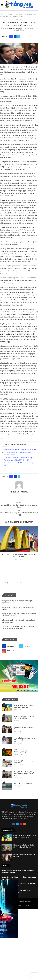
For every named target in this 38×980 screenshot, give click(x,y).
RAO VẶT (19, 905)
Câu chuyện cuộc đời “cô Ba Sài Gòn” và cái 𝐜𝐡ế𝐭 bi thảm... (24, 846)
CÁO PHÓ (28, 905)
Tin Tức (10, 14)
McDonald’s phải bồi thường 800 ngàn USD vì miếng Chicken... (19, 556)
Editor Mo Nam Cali (15, 28)
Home (2, 14)
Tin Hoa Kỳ (19, 14)
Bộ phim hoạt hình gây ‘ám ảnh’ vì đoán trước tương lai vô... (25, 836)
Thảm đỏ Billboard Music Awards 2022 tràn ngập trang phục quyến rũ (25, 740)
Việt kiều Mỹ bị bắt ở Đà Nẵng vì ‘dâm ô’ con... (24, 762)
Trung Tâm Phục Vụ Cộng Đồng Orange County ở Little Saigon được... (24, 774)
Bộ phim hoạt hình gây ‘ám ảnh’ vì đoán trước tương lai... (25, 706)
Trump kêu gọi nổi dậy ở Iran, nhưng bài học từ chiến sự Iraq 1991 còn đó (18, 885)
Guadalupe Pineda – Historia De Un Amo (24, 728)
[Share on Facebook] (15, 36)
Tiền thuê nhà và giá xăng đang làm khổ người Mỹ (20, 450)
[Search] (36, 5)
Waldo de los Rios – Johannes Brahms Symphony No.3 (23, 751)
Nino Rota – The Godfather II (23, 784)
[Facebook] (10, 646)
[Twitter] (28, 646)
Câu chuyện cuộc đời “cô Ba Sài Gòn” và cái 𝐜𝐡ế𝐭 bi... (24, 717)
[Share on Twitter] (19, 36)
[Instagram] (10, 651)
